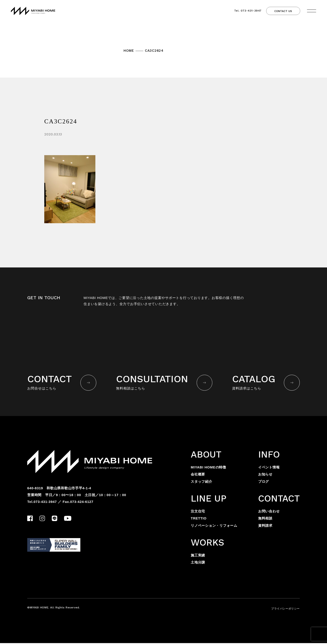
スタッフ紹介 (202, 482)
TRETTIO (199, 519)
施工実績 (198, 556)
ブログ (264, 482)
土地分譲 (198, 563)
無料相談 (265, 519)
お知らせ (265, 475)
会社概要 (198, 475)
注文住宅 (198, 512)
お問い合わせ (269, 512)
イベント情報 (269, 468)
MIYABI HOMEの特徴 (208, 468)
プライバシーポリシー (285, 610)
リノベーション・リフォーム (214, 526)
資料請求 (265, 526)
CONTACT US (283, 12)
